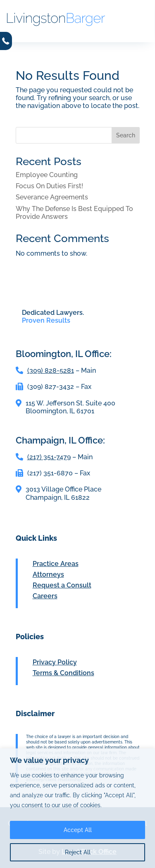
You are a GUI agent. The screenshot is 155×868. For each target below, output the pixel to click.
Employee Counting (47, 175)
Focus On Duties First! (49, 186)
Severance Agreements (52, 197)
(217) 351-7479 (49, 457)
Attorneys (48, 574)
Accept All (78, 830)
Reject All (78, 852)
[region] (77, 808)
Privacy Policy (55, 662)
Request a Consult (62, 585)
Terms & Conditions (63, 673)
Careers (45, 596)
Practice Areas (56, 564)
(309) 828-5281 (51, 370)
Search (126, 135)
